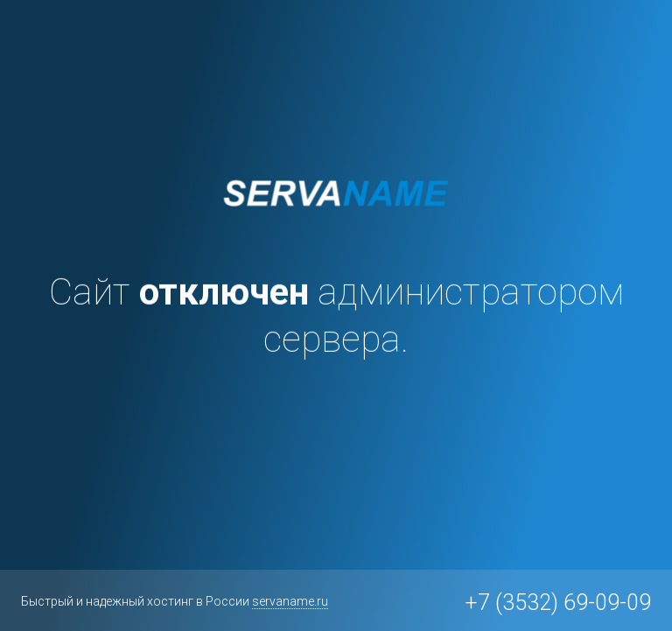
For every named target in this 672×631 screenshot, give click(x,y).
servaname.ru (290, 601)
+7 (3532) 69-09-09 (558, 603)
